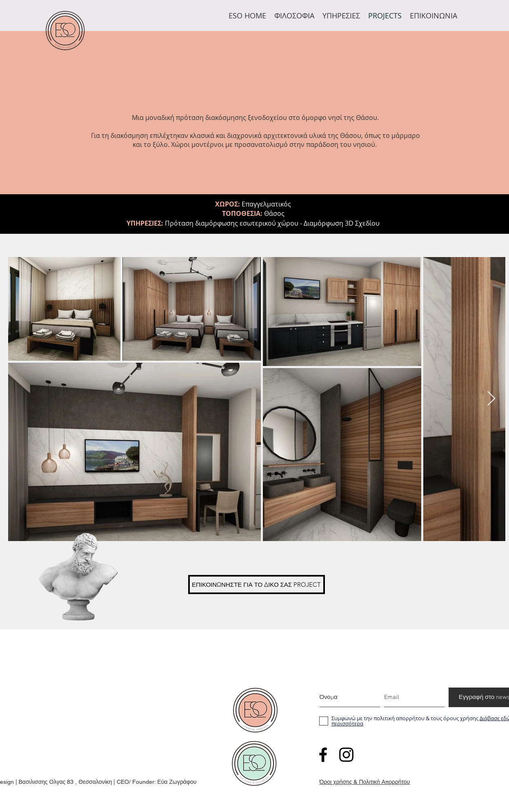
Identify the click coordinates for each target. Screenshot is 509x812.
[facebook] (323, 755)
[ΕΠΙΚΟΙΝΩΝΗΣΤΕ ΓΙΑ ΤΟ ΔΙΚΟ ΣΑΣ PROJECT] (257, 585)
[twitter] (346, 755)
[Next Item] (491, 399)
